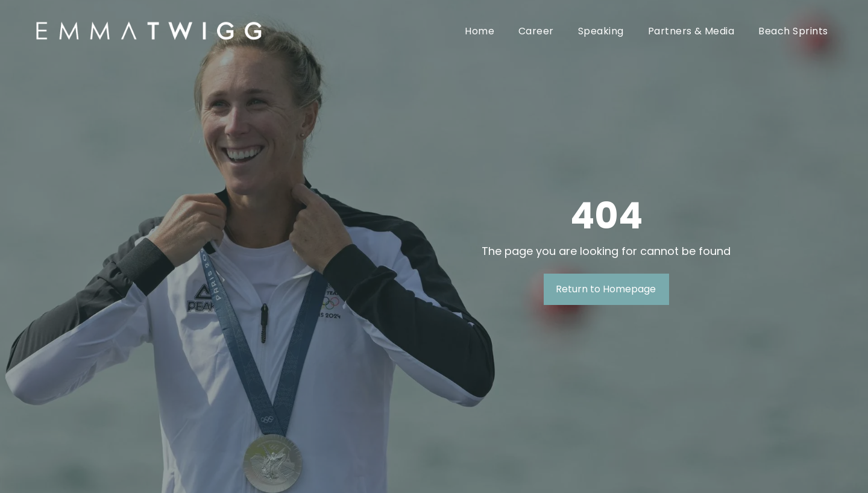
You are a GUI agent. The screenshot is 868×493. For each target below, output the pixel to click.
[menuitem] (480, 31)
